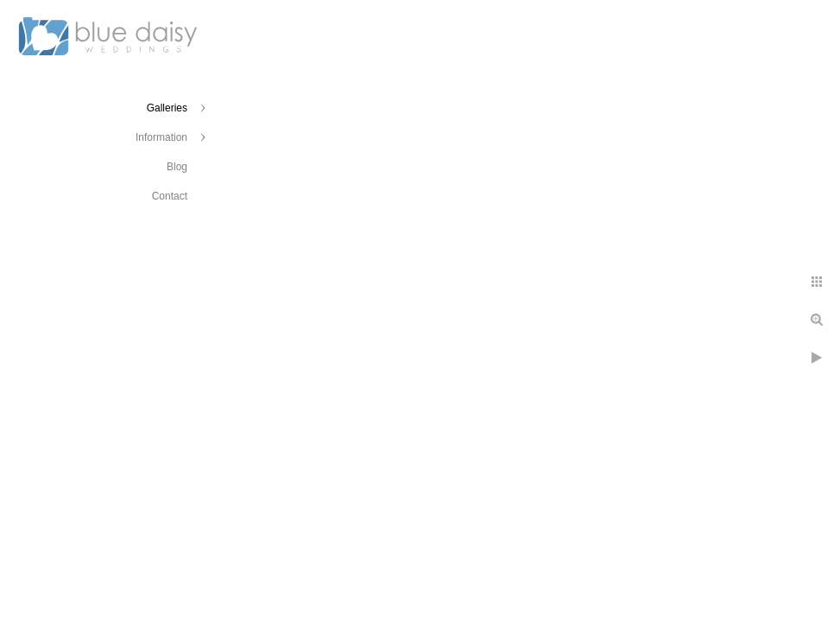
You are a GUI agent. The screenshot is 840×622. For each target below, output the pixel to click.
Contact (170, 196)
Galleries (167, 108)
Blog (177, 167)
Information (161, 137)
